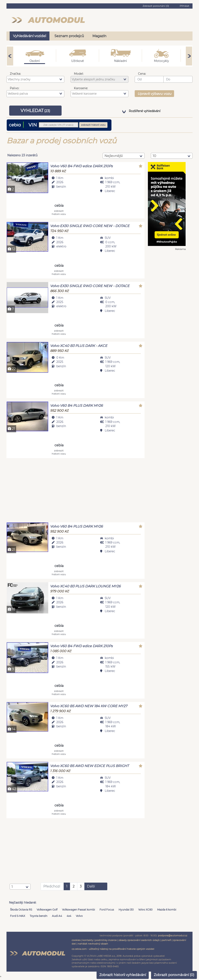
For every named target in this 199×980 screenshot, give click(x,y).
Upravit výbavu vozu (154, 94)
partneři (166, 940)
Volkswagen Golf (47, 910)
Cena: (142, 74)
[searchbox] (36, 79)
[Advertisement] (76, 491)
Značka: (15, 74)
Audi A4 (57, 916)
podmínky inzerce (106, 940)
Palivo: (15, 88)
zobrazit (59, 212)
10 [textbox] (154, 156)
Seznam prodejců (69, 36)
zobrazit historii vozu (93, 125)
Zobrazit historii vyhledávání (123, 975)
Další (91, 886)
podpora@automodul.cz (173, 936)
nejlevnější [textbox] (114, 156)
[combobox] (35, 79)
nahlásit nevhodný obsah (93, 944)
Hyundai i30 (126, 910)
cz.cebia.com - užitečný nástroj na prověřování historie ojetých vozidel (113, 949)
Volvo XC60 (145, 910)
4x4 (69, 916)
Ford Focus (107, 910)
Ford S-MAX (18, 916)
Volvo (79, 916)
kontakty (88, 940)
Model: (79, 74)
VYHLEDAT (35, 111)
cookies (76, 940)
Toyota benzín (39, 916)
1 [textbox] (12, 887)
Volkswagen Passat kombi (78, 910)
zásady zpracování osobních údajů (139, 940)
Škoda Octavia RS (21, 910)
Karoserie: (81, 88)
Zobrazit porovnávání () (174, 975)
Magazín (99, 36)
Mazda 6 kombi (167, 910)
